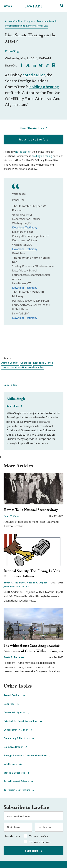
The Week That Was (40, 842)
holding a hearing (44, 87)
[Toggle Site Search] (62, 6)
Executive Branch (47, 21)
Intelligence (13, 764)
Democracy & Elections (19, 738)
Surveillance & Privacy (18, 781)
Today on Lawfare (39, 836)
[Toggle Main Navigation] (12, 6)
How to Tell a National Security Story (31, 510)
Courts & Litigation (17, 712)
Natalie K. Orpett (37, 582)
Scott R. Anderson (15, 582)
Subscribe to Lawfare (33, 139)
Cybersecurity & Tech (18, 730)
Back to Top (10, 385)
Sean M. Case (11, 516)
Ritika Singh (13, 51)
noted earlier (34, 75)
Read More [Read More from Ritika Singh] (13, 406)
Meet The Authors (32, 128)
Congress (29, 21)
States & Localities (16, 773)
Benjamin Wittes (15, 586)
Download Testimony (25, 227)
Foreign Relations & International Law (26, 26)
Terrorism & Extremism (19, 790)
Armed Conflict (13, 21)
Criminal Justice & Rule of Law (23, 721)
